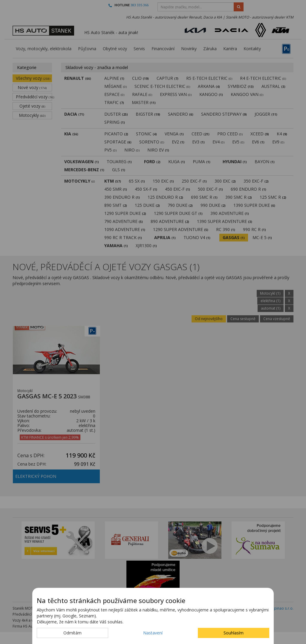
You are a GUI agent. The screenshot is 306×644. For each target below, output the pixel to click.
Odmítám (72, 633)
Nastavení (153, 633)
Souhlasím (234, 633)
